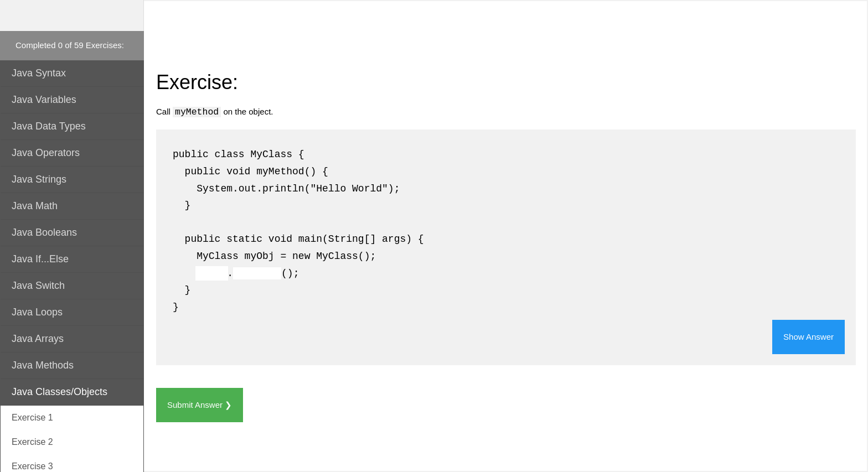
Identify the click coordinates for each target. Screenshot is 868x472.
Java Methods (43, 365)
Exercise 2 (32, 442)
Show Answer (808, 337)
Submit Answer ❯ (200, 405)
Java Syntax (39, 73)
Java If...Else (40, 259)
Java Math (35, 206)
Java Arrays (38, 339)
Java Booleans (44, 232)
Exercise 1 (32, 417)
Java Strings (39, 179)
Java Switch (38, 286)
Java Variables (44, 100)
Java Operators (46, 153)
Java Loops (37, 312)
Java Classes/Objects (60, 392)
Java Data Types (49, 126)
